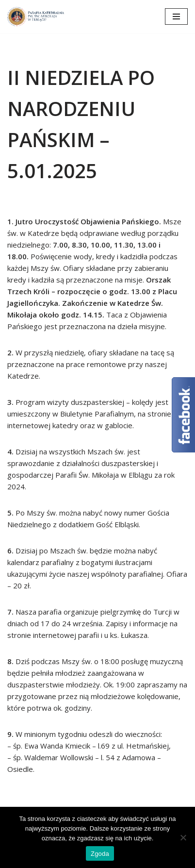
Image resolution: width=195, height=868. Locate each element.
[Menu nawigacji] (176, 17)
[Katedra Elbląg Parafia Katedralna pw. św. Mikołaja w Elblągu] (36, 17)
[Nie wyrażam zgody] (183, 837)
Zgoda (100, 854)
